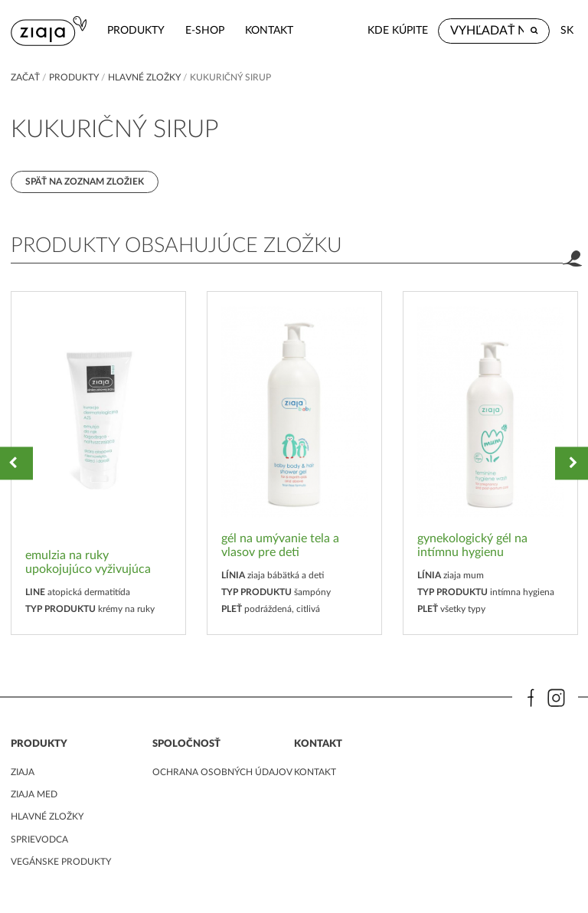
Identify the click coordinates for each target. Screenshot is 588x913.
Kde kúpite (398, 30)
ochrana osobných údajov (222, 772)
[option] (98, 463)
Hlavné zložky (144, 77)
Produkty (136, 30)
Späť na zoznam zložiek (85, 182)
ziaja (23, 772)
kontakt (269, 30)
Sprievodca (39, 839)
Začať (25, 77)
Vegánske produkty (61, 862)
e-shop (205, 30)
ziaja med (34, 794)
